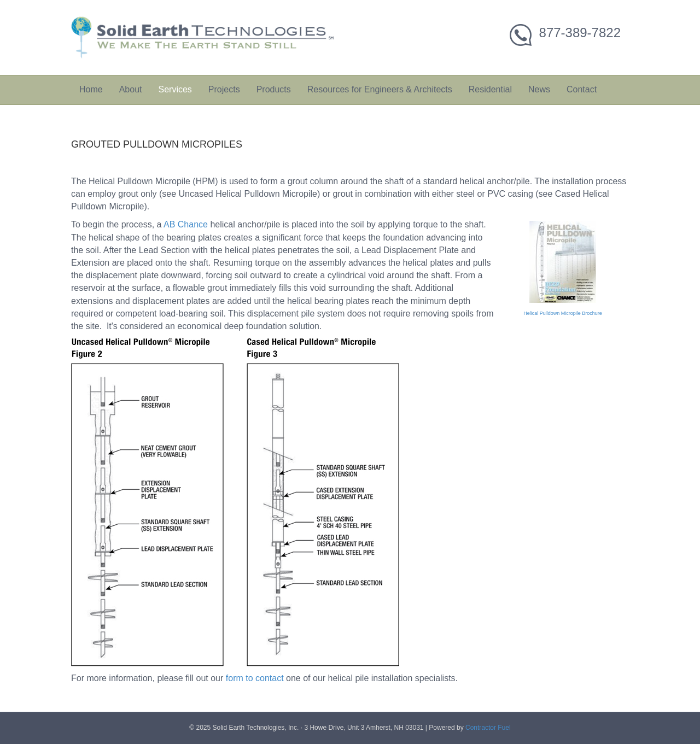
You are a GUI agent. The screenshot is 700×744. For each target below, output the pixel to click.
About (131, 89)
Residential (490, 89)
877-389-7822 (580, 33)
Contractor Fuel (488, 728)
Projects (224, 89)
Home (91, 89)
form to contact (255, 678)
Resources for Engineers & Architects (380, 89)
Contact (582, 89)
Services (175, 89)
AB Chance (186, 224)
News (539, 89)
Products (274, 89)
